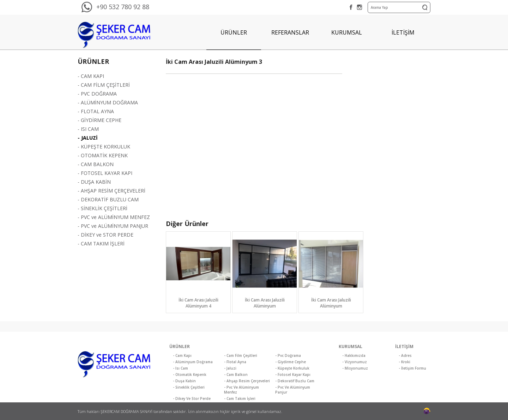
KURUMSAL (347, 32)
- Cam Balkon (236, 375)
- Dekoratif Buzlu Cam (295, 381)
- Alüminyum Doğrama (193, 362)
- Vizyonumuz (355, 362)
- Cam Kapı (182, 355)
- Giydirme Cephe (291, 362)
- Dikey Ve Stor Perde (192, 398)
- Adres (405, 355)
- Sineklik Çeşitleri (189, 387)
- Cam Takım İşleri (240, 398)
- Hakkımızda (354, 355)
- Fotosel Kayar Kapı (293, 375)
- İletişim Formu (412, 368)
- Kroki (404, 362)
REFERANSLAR (290, 32)
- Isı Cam (180, 368)
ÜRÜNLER (234, 32)
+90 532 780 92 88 (123, 7)
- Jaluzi (230, 368)
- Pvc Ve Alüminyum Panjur (293, 390)
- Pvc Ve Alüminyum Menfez (241, 390)
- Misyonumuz (355, 368)
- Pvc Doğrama (288, 355)
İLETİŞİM (403, 32)
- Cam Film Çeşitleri (241, 355)
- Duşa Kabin (184, 381)
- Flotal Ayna (235, 362)
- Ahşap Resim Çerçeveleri (247, 381)
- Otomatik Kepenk (190, 375)
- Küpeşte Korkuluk (292, 368)
